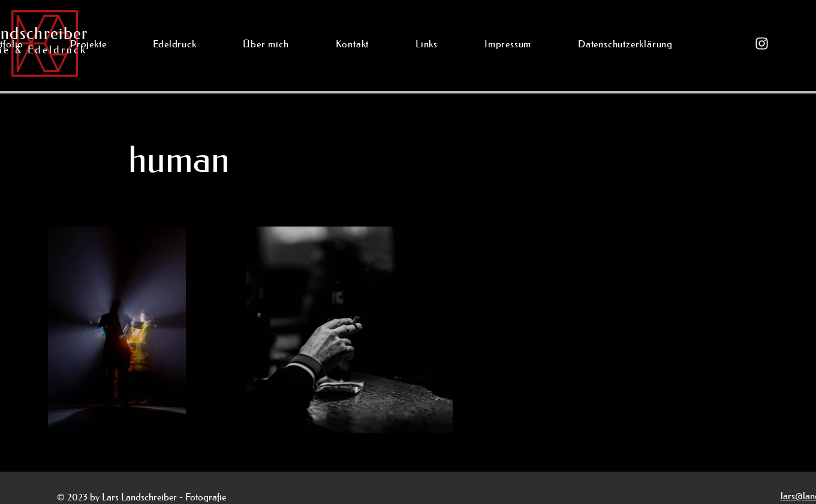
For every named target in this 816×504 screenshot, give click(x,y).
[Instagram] (762, 43)
